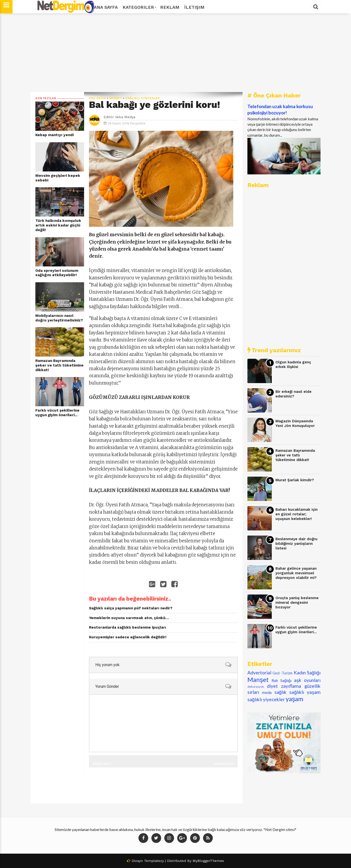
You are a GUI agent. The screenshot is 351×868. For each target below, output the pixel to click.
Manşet (116, 98)
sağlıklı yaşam (305, 692)
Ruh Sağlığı (282, 680)
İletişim (194, 7)
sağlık (281, 692)
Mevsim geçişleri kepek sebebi (58, 178)
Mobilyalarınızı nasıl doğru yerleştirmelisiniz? (59, 318)
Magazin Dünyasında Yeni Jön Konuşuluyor (295, 423)
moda (267, 692)
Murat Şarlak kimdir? (295, 480)
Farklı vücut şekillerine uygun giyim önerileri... (57, 413)
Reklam (170, 7)
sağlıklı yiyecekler (143, 98)
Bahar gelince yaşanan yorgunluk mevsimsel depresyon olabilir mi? (296, 573)
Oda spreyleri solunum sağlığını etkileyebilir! (57, 273)
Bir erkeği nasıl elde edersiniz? (293, 394)
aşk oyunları (307, 680)
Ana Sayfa (106, 7)
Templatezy (154, 861)
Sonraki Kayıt (224, 764)
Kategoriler (139, 7)
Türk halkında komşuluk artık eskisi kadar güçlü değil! (58, 225)
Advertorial (259, 673)
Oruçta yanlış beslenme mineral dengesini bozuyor (297, 602)
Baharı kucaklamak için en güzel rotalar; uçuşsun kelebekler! (297, 514)
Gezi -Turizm (283, 673)
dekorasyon (256, 687)
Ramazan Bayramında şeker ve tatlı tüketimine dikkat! (59, 365)
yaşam (295, 699)
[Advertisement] (175, 53)
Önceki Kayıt (102, 764)
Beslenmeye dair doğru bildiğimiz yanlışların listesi (296, 543)
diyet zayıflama (284, 686)
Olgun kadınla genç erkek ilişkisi (293, 364)
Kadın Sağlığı (307, 673)
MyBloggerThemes (208, 861)
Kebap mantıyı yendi (54, 135)
